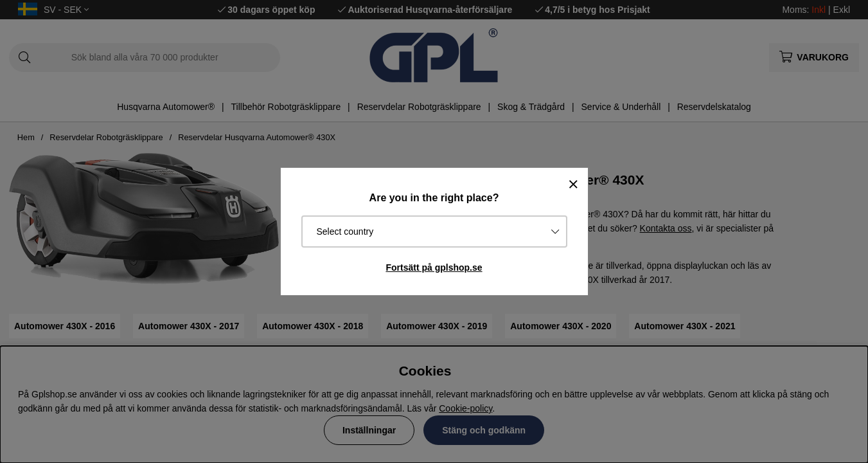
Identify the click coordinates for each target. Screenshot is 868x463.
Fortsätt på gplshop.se (434, 268)
